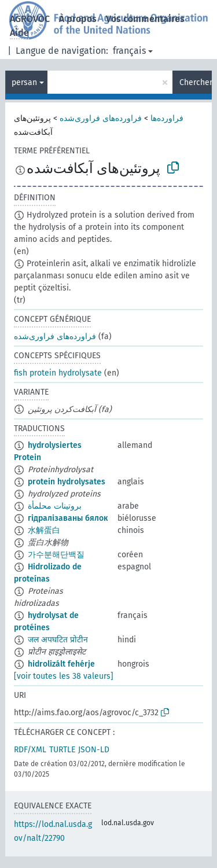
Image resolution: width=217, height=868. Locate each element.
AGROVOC (30, 19)
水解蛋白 (44, 530)
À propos (78, 19)
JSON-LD (94, 750)
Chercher (196, 82)
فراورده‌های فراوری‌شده (101, 118)
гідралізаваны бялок (68, 518)
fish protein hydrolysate (58, 373)
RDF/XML (30, 750)
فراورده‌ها (167, 118)
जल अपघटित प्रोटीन (58, 640)
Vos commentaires (145, 19)
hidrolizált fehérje (61, 664)
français (129, 51)
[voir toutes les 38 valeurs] (64, 676)
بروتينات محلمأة (55, 506)
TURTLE (62, 750)
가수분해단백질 (56, 555)
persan (24, 82)
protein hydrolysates (67, 482)
